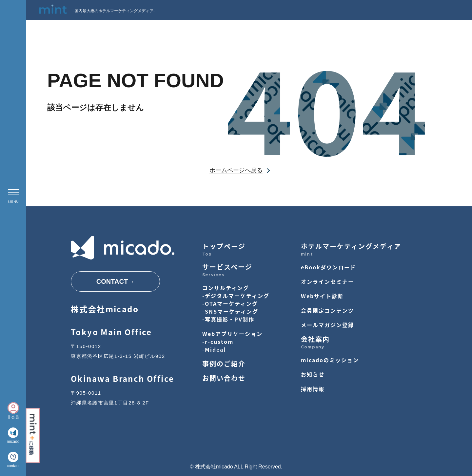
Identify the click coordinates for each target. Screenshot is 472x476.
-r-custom (218, 341)
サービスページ (227, 267)
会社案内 (315, 339)
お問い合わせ (224, 378)
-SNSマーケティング (230, 311)
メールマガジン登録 (327, 325)
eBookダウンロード (328, 267)
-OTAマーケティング (230, 303)
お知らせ (313, 374)
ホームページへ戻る (236, 170)
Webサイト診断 (322, 296)
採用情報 (313, 389)
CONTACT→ (115, 281)
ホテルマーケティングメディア (351, 246)
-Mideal (214, 349)
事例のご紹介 (224, 364)
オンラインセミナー (327, 281)
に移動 (33, 434)
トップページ (224, 246)
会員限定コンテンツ (327, 310)
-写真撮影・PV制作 (228, 319)
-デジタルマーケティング (236, 296)
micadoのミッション (330, 360)
